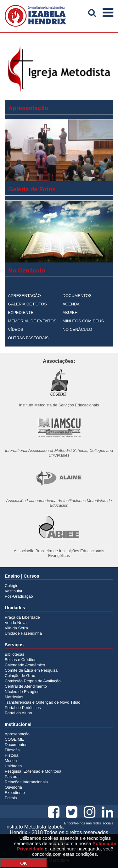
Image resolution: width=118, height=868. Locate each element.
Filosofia (12, 750)
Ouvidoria (13, 787)
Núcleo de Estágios (22, 692)
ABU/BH (70, 312)
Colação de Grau (20, 676)
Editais (11, 798)
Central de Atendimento (26, 686)
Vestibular (14, 591)
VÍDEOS (15, 329)
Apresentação (28, 108)
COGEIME (14, 739)
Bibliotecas (14, 654)
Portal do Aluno (18, 713)
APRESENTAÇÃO (24, 296)
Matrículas (14, 697)
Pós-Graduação (19, 596)
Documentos (16, 745)
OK (24, 863)
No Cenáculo (27, 270)
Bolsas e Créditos (20, 660)
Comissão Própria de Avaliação (33, 681)
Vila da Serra (16, 628)
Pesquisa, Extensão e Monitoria (33, 771)
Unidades (13, 766)
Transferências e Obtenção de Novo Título (42, 702)
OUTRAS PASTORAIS (28, 338)
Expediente (15, 793)
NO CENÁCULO (77, 329)
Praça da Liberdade (22, 617)
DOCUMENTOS (77, 296)
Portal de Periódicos (23, 708)
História (11, 755)
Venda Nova (16, 623)
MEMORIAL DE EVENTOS (32, 321)
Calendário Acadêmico (25, 665)
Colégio (11, 586)
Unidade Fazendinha (23, 633)
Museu (11, 761)
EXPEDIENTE (21, 312)
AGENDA (71, 304)
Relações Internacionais (26, 782)
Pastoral (12, 777)
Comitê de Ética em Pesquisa (31, 670)
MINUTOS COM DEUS (83, 321)
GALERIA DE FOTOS (27, 304)
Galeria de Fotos (32, 189)
